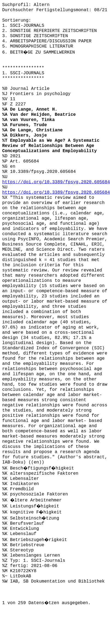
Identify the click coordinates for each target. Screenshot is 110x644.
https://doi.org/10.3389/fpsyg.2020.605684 (56, 182)
